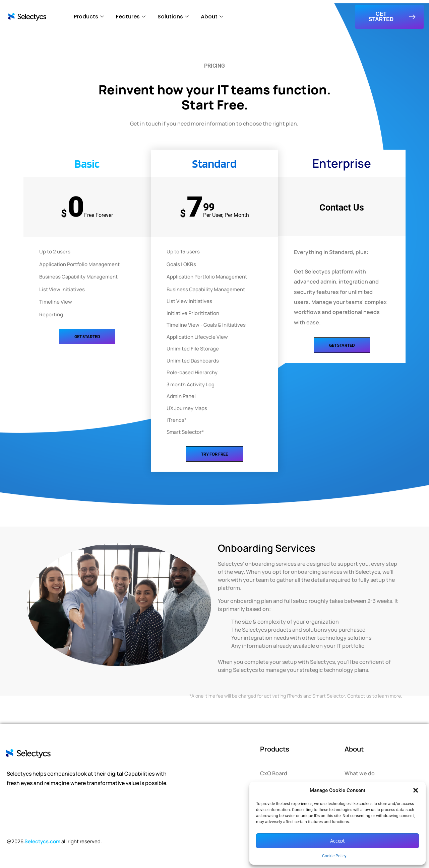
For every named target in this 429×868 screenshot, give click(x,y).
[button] (416, 790)
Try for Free (214, 454)
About (212, 17)
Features (131, 17)
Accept (338, 841)
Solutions (173, 17)
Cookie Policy (334, 856)
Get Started (87, 336)
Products (89, 17)
